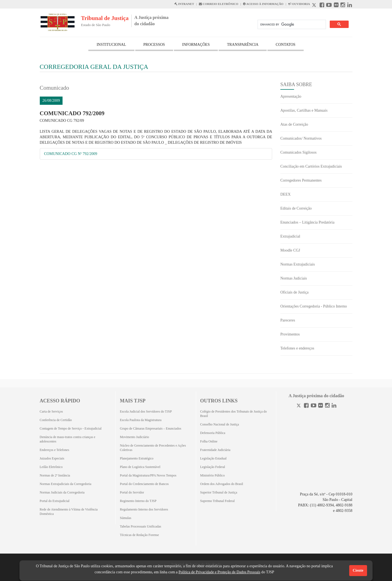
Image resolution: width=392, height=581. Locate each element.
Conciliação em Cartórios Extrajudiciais (311, 166)
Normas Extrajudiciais (298, 264)
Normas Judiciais (294, 278)
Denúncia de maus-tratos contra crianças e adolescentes (68, 439)
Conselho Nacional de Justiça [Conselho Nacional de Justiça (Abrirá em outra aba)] (220, 424)
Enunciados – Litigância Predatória (307, 222)
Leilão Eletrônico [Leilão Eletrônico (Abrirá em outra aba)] (51, 467)
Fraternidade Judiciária (215, 450)
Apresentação (291, 96)
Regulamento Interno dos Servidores (144, 509)
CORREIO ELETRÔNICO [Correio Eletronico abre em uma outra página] (219, 4)
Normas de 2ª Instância (55, 475)
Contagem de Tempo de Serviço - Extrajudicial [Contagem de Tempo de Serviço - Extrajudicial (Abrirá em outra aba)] (71, 428)
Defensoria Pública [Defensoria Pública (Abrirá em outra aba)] (213, 433)
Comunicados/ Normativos (301, 138)
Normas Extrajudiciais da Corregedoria (66, 484)
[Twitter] (299, 406)
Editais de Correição (296, 208)
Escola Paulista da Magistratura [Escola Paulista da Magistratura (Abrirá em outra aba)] (141, 420)
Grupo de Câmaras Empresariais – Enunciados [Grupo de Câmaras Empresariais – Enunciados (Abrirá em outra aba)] (151, 428)
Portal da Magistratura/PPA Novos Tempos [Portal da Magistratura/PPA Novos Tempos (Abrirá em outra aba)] (148, 475)
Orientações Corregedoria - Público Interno (314, 306)
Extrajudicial (290, 236)
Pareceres (288, 320)
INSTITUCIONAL (111, 45)
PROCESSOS (154, 45)
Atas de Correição (294, 124)
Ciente (358, 570)
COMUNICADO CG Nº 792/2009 (71, 154)
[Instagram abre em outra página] (343, 6)
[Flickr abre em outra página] (336, 6)
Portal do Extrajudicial (55, 501)
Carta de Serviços (51, 411)
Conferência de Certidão (56, 420)
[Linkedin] (334, 406)
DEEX (285, 194)
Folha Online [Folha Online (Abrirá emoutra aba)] (209, 441)
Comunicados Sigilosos (298, 152)
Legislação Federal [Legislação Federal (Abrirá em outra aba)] (213, 467)
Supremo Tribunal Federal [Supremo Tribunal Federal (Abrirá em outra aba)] (218, 501)
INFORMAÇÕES (196, 45)
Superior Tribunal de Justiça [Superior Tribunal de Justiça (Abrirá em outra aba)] (219, 492)
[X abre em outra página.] (315, 6)
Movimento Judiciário (134, 437)
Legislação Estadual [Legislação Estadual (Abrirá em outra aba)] (213, 458)
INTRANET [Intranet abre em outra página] (184, 4)
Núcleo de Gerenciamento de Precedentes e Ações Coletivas (153, 448)
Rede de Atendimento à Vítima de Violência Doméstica (69, 512)
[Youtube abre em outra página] (329, 6)
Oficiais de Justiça (294, 292)
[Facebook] (306, 406)
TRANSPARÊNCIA (243, 45)
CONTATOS (286, 45)
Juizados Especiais (52, 458)
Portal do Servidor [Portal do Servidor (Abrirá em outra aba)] (132, 492)
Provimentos (290, 334)
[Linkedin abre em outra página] (350, 6)
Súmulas (126, 518)
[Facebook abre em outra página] (322, 6)
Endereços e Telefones (55, 450)
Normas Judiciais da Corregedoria (62, 492)
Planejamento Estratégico (137, 458)
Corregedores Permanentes (301, 180)
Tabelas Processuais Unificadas (140, 526)
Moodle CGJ (290, 250)
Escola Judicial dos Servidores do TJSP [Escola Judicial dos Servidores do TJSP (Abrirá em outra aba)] (146, 411)
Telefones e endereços (297, 348)
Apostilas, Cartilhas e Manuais (304, 110)
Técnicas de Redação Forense (139, 535)
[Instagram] (327, 406)
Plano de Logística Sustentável (140, 467)
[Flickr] (321, 406)
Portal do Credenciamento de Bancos (144, 484)
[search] (291, 25)
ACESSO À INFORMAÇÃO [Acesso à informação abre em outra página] (263, 4)
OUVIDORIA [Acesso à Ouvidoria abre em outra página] (299, 4)
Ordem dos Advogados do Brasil (222, 484)
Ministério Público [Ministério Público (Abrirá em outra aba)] (213, 475)
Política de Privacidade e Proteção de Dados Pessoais (219, 572)
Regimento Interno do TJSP (138, 501)
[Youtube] (314, 406)
